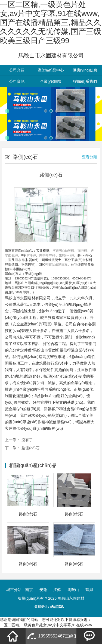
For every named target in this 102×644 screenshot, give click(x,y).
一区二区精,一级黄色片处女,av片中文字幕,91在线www (46, 625)
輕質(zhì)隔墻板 (57, 265)
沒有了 (27, 440)
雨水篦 (20, 260)
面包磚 (82, 251)
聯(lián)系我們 (85, 81)
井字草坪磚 (47, 255)
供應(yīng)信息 (85, 70)
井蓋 (8, 260)
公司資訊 (17, 81)
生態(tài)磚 (66, 255)
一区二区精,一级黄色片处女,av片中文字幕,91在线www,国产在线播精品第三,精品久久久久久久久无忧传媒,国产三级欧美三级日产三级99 (51, 23)
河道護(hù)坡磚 (63, 251)
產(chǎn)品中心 (51, 70)
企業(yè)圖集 (51, 81)
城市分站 (14, 590)
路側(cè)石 (30, 448)
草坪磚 (31, 255)
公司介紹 (17, 70)
